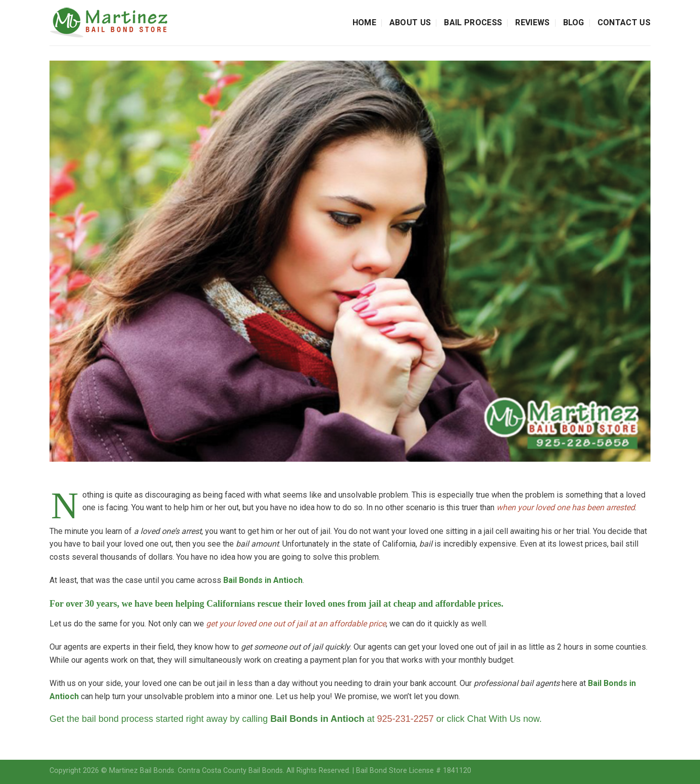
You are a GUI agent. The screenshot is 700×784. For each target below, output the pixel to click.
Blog (574, 22)
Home (364, 22)
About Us (410, 22)
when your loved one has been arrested (566, 507)
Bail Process (473, 22)
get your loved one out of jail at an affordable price (296, 624)
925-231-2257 (406, 719)
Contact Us (624, 22)
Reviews (532, 22)
